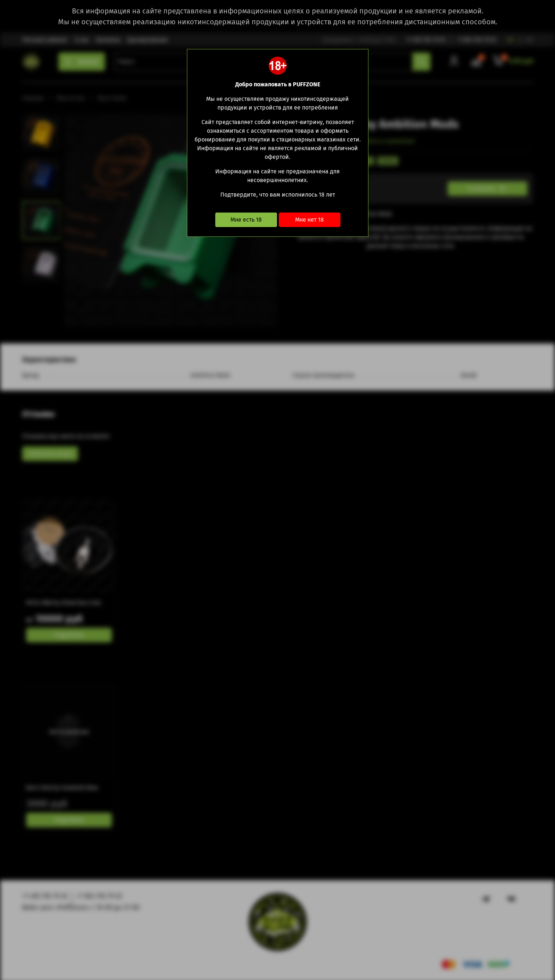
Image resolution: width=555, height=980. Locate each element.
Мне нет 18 (309, 220)
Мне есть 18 (246, 220)
